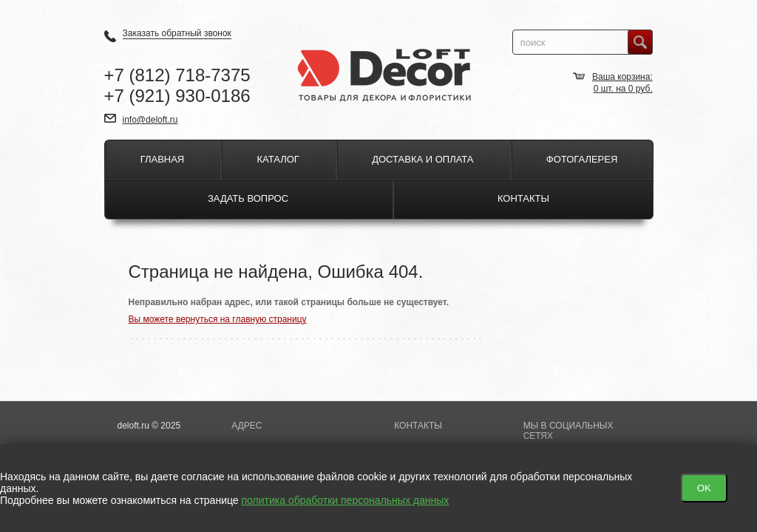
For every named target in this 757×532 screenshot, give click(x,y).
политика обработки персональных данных (346, 500)
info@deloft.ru (150, 120)
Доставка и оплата (422, 159)
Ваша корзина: (622, 77)
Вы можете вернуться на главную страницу (218, 319)
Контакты (523, 198)
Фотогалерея (582, 159)
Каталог (278, 159)
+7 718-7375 (177, 75)
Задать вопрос (248, 198)
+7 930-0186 (177, 96)
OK (704, 488)
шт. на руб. (623, 89)
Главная (163, 159)
